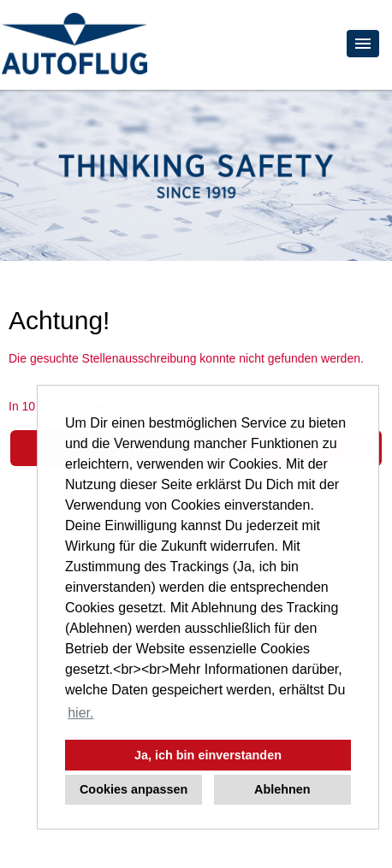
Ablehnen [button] (282, 789)
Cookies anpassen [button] (134, 789)
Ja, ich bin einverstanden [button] (208, 755)
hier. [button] (80, 713)
